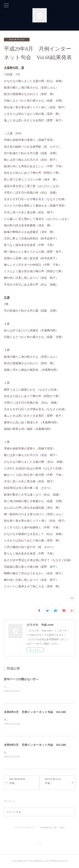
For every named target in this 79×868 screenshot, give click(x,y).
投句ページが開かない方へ (21, 679)
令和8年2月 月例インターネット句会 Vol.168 (35, 745)
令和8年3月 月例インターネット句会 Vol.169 (35, 712)
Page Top (39, 845)
